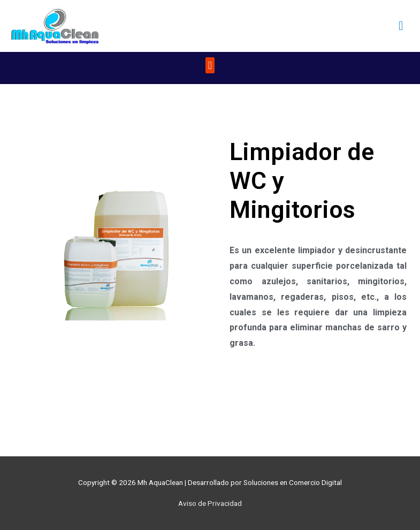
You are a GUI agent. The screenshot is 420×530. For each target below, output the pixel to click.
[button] (210, 65)
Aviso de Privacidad (210, 503)
